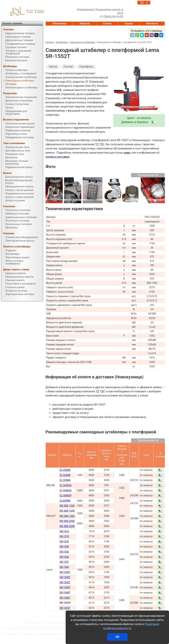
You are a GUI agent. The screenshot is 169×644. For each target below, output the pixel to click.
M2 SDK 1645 (67, 511)
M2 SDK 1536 (67, 506)
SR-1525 (64, 542)
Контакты (152, 24)
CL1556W (65, 480)
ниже (127, 153)
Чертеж (53, 67)
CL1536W (65, 470)
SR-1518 (64, 536)
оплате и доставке (57, 157)
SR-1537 (64, 562)
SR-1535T (65, 572)
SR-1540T (65, 577)
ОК (117, 637)
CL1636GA (66, 491)
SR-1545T (65, 588)
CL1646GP (65, 496)
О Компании (59, 24)
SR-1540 (64, 567)
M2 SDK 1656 (67, 516)
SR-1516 (64, 531)
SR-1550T (65, 598)
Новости (85, 24)
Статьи (107, 24)
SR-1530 (64, 547)
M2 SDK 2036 (67, 521)
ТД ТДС (23, 11)
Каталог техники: (13, 23)
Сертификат (86, 67)
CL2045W (65, 501)
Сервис (129, 24)
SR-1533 (64, 552)
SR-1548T (65, 593)
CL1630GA (66, 485)
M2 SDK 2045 (67, 526)
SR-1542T (65, 582)
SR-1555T (65, 608)
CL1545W (65, 475)
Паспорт (68, 67)
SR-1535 (64, 557)
